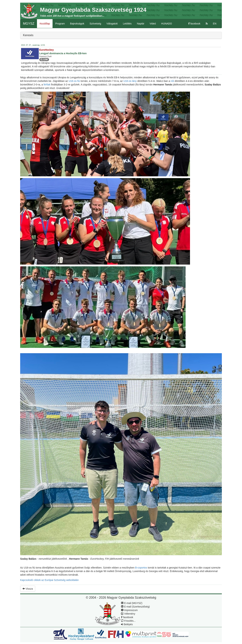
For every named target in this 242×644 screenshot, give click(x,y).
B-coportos (142, 568)
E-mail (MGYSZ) (132, 603)
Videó (153, 24)
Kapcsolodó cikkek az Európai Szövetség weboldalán (49, 580)
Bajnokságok (77, 24)
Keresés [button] (28, 35)
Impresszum (129, 610)
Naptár (141, 24)
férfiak (47, 85)
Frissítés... (128, 621)
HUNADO (167, 24)
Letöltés (127, 24)
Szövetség (95, 24)
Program (60, 24)
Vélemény (128, 614)
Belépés (127, 624)
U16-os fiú (75, 81)
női (173, 81)
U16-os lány (130, 81)
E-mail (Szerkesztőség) (135, 607)
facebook (194, 24)
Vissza (28, 589)
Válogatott (112, 24)
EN (215, 24)
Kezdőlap (45, 24)
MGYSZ (29, 24)
